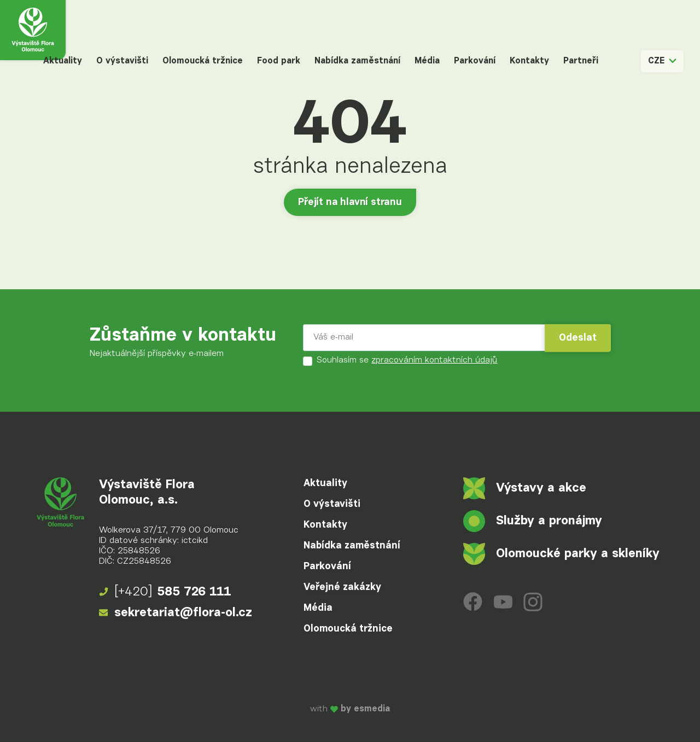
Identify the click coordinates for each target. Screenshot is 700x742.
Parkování (475, 61)
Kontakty (529, 61)
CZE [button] (662, 61)
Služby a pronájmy (533, 521)
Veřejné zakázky (342, 587)
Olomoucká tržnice (203, 61)
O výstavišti (122, 61)
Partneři (581, 61)
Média (427, 61)
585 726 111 (165, 592)
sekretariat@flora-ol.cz (176, 613)
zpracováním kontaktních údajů (434, 360)
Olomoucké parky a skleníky (561, 554)
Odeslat (578, 338)
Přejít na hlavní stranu (350, 202)
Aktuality (63, 61)
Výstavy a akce (525, 488)
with (350, 709)
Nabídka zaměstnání (357, 61)
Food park (279, 61)
